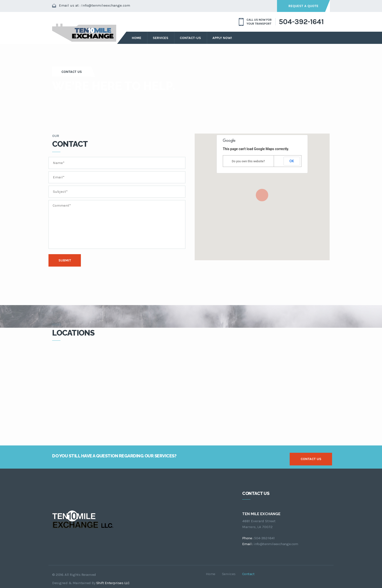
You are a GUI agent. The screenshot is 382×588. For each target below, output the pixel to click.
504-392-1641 (301, 22)
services (161, 38)
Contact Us (72, 72)
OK (292, 161)
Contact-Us (190, 38)
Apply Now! (222, 38)
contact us (311, 459)
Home (137, 38)
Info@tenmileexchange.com (106, 5)
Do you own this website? (248, 161)
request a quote (303, 6)
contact (248, 574)
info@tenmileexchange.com (276, 544)
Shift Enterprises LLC (113, 583)
